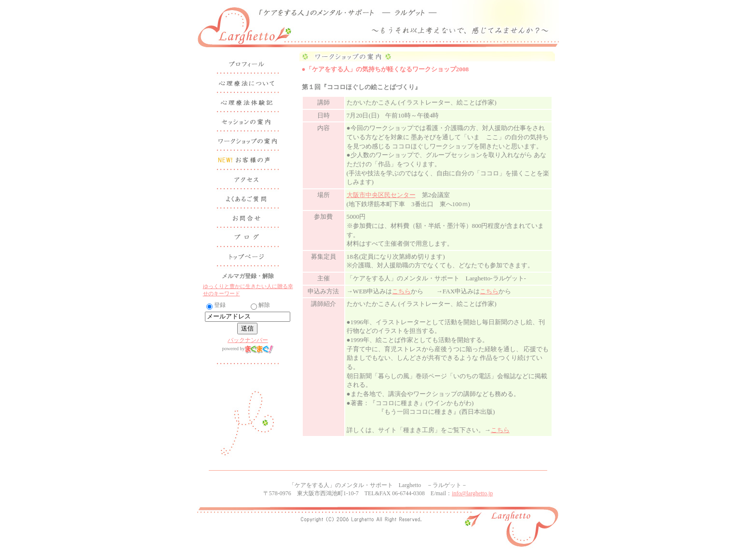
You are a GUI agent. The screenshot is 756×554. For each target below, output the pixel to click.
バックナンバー (248, 340)
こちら (401, 291)
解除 (260, 305)
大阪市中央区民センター (381, 195)
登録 (216, 305)
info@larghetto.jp (472, 493)
